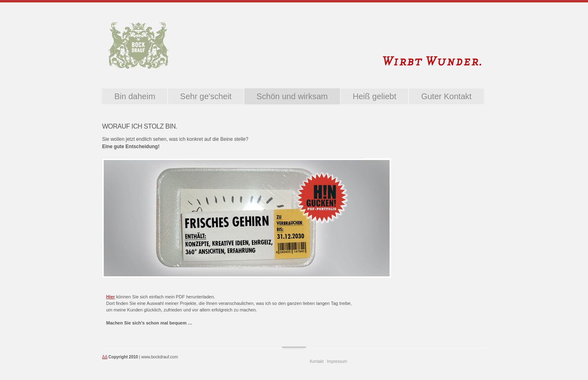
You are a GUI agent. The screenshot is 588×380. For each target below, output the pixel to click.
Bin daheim (135, 96)
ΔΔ (105, 357)
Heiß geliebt (375, 96)
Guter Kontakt (446, 96)
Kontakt (317, 361)
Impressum (337, 361)
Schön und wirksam (292, 96)
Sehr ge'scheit (206, 96)
